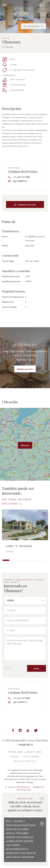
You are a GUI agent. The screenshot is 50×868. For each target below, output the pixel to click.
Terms (11, 668)
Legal (14, 757)
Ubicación (25, 445)
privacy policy (25, 761)
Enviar (37, 668)
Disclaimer (32, 757)
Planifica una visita (25, 369)
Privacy (6, 668)
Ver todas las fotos (33, 26)
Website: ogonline (31, 788)
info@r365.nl (26, 744)
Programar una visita (25, 204)
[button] (41, 5)
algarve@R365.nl (20, 181)
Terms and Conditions (25, 752)
